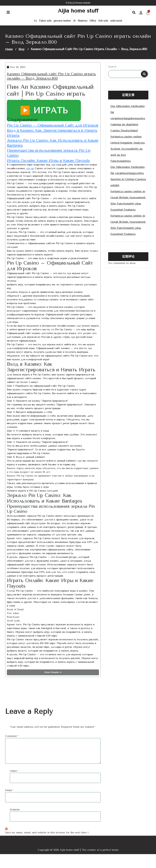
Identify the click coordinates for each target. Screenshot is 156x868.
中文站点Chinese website (78, 3)
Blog (21, 53)
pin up (30, 182)
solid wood (116, 24)
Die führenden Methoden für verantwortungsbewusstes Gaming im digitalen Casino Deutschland (128, 122)
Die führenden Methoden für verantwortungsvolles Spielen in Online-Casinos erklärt (128, 180)
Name (14, 844)
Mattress (83, 24)
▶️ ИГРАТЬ (44, 114)
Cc (36, 24)
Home (9, 53)
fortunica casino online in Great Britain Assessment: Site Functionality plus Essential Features (128, 204)
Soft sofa (103, 24)
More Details (53, 686)
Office (93, 24)
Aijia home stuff (78, 13)
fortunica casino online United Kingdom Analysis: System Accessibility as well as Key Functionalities (128, 152)
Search (112, 70)
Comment (12, 810)
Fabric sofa (45, 24)
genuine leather (62, 24)
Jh (74, 24)
